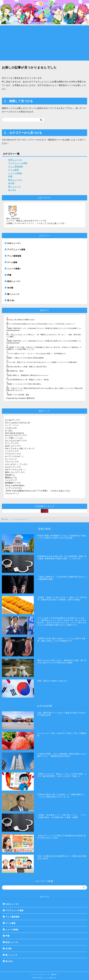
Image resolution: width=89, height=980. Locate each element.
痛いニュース (15, 186)
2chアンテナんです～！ (16, 470)
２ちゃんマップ (12, 493)
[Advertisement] (44, 43)
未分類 (11, 183)
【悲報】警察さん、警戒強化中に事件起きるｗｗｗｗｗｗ (27, 375)
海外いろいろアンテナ (15, 472)
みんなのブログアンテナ (16, 435)
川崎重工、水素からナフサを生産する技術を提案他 (25, 358)
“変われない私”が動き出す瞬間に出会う (21, 320)
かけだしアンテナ (13, 467)
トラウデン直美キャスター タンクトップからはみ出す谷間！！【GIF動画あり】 (36, 354)
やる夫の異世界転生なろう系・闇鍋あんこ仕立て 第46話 (28, 380)
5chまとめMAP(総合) (15, 485)
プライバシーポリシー (40, 975)
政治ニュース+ (15, 180)
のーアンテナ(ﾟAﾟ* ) (14, 456)
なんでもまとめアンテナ (16, 441)
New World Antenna (14, 433)
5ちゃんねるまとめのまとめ (18, 423)
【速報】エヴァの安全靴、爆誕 (18, 395)
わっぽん (9, 430)
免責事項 (54, 975)
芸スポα (12, 190)
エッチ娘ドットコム (14, 438)
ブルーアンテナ (12, 462)
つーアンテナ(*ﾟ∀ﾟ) (13, 488)
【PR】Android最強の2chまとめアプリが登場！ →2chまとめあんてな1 (38, 491)
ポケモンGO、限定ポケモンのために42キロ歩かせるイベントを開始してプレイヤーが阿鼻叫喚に (42, 362)
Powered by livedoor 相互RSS (21, 398)
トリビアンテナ (12, 451)
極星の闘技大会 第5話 (15, 371)
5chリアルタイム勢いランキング (20, 448)
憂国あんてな (11, 477)
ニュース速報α (15, 173)
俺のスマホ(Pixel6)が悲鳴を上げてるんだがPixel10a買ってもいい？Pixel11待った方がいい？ (41, 324)
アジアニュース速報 (18, 163)
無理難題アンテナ (13, 483)
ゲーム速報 (13, 170)
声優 (10, 176)
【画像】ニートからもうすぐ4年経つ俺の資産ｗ (24, 384)
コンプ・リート (12, 425)
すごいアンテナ (12, 443)
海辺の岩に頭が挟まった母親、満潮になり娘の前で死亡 (27, 367)
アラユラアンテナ (13, 454)
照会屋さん (10, 475)
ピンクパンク (11, 459)
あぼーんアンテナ (13, 446)
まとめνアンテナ (13, 420)
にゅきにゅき (11, 428)
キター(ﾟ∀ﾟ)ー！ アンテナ (16, 464)
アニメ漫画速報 (16, 166)
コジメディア (11, 480)
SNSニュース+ (15, 160)
